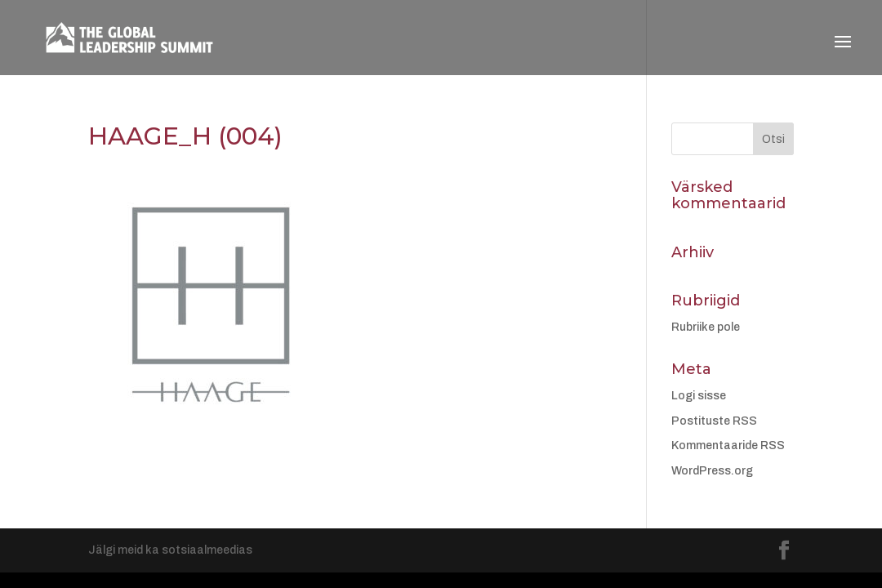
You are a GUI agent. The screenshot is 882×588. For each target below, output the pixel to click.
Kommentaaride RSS (728, 445)
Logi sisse (699, 396)
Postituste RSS (714, 421)
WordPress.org (712, 471)
